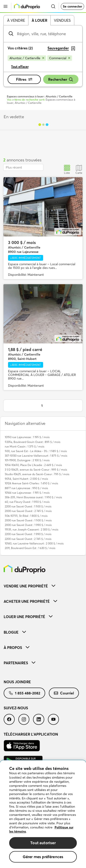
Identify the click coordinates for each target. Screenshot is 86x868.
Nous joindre (17, 682)
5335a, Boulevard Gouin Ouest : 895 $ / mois (33, 442)
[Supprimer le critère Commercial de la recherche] (60, 58)
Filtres (24, 79)
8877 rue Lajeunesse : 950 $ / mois (26, 488)
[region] (43, 814)
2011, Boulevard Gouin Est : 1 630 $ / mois (30, 548)
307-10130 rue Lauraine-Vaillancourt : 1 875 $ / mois (36, 456)
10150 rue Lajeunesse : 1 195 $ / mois (27, 437)
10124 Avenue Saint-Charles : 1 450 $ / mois (31, 483)
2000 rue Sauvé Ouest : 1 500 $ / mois (28, 520)
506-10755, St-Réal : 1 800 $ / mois (26, 516)
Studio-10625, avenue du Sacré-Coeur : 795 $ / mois (37, 474)
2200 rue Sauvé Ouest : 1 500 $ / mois (28, 506)
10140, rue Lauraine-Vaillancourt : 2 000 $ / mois (34, 543)
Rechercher (61, 79)
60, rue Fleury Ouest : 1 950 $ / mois (27, 502)
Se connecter (72, 6)
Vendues (62, 20)
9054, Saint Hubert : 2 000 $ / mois (26, 479)
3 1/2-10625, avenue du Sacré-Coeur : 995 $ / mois (36, 470)
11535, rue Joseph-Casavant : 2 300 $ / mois (32, 529)
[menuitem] (43, 586)
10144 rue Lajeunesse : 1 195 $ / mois (27, 493)
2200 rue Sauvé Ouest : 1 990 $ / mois (28, 534)
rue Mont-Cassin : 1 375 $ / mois (25, 446)
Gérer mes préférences (43, 857)
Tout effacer (20, 67)
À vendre (16, 20)
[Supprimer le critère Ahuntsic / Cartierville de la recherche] (27, 58)
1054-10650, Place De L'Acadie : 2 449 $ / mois (33, 465)
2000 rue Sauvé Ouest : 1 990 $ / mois (28, 525)
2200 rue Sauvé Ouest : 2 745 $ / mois (28, 539)
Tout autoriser (43, 843)
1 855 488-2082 (24, 693)
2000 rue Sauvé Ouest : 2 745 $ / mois (28, 511)
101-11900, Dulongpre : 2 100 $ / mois (27, 460)
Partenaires (19, 663)
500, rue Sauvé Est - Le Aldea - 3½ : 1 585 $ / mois (36, 451)
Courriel (64, 693)
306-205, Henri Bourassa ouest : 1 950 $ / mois (33, 497)
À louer (39, 20)
